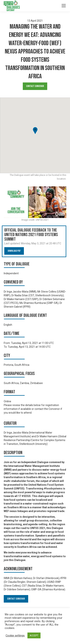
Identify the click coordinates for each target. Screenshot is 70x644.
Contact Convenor (35, 86)
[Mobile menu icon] (64, 6)
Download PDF (14, 251)
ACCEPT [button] (34, 635)
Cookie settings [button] (15, 636)
